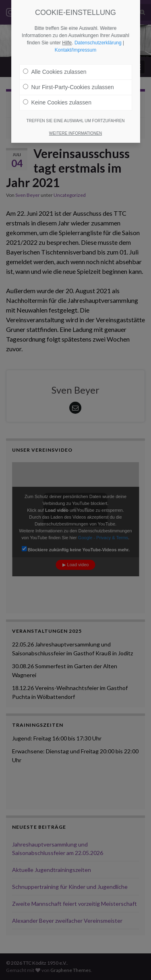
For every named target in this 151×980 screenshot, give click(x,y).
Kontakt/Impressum (75, 50)
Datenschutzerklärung (98, 43)
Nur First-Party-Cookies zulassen (68, 87)
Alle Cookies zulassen (55, 72)
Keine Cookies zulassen (57, 102)
